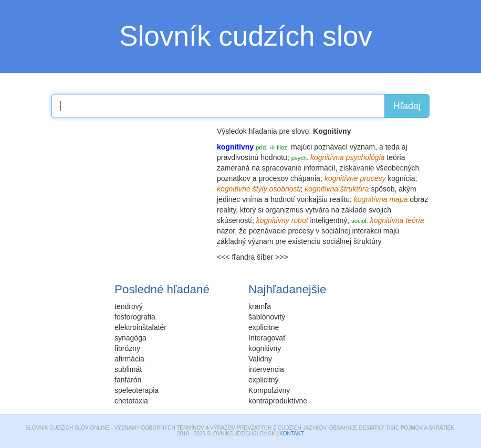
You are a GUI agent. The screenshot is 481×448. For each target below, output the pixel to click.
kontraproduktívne (278, 401)
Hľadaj (407, 106)
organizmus (284, 210)
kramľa (260, 306)
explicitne (264, 327)
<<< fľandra (236, 257)
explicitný (264, 380)
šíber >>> (273, 257)
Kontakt (291, 434)
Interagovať (267, 338)
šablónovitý (267, 317)
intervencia (266, 369)
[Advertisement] (130, 191)
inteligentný (328, 220)
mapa (398, 199)
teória (396, 157)
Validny (260, 359)
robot (300, 220)
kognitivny (265, 348)
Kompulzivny (269, 390)
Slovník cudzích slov (246, 36)
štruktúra (354, 189)
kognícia (401, 178)
